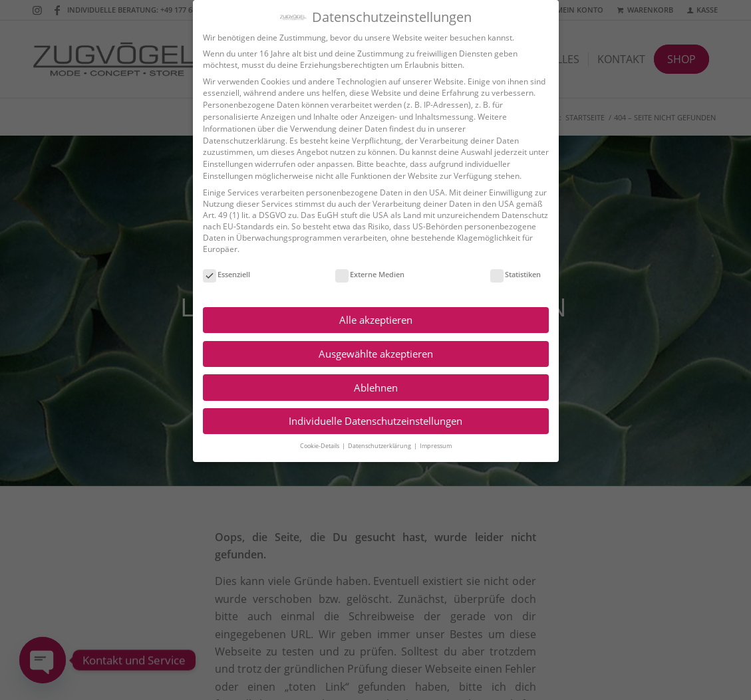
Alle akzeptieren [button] (369, 320)
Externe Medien (364, 274)
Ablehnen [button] (369, 388)
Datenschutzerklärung (237, 141)
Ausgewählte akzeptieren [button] (369, 354)
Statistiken (510, 274)
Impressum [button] (429, 446)
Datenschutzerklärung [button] (374, 446)
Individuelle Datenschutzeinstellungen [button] (370, 421)
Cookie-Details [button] (314, 446)
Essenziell (220, 274)
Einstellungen (221, 164)
